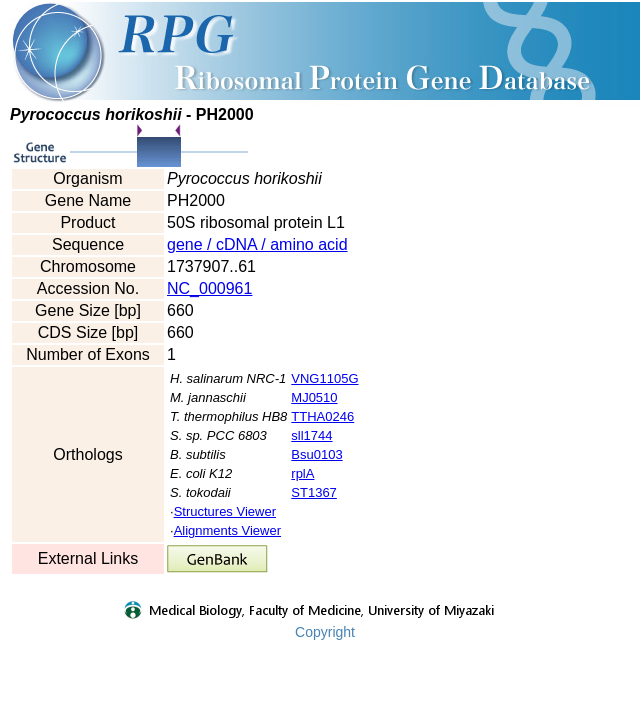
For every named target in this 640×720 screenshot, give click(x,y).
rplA (302, 473)
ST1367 (314, 492)
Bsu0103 (316, 454)
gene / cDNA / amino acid (257, 244)
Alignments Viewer (227, 530)
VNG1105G (324, 378)
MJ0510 (314, 397)
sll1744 (311, 435)
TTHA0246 (322, 416)
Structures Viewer (225, 511)
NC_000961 (209, 288)
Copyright (325, 632)
